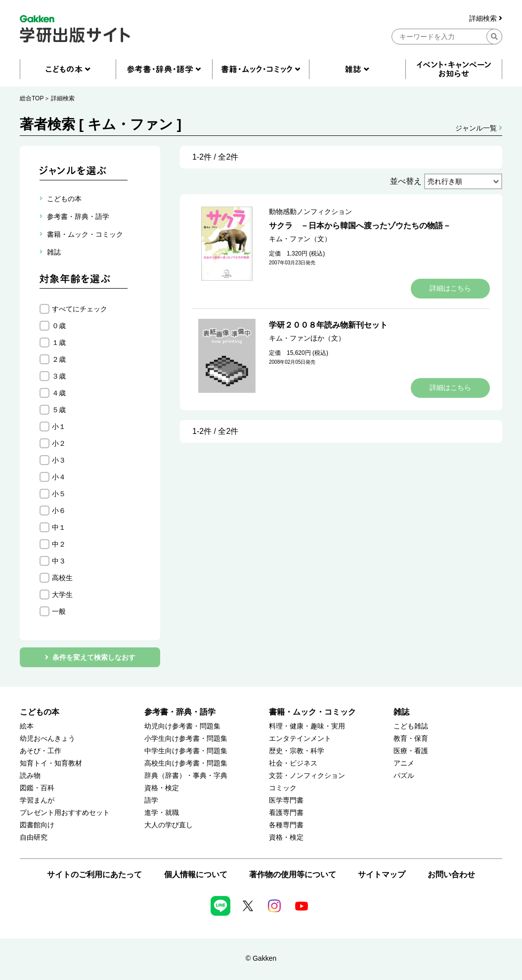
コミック (283, 788)
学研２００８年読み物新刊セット (328, 325)
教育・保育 (411, 739)
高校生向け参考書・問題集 (186, 763)
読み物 (30, 776)
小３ (59, 460)
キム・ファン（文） (300, 239)
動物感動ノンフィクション (310, 212)
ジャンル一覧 (479, 128)
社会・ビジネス (293, 763)
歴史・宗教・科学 (297, 751)
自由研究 (34, 837)
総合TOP (32, 98)
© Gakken (261, 958)
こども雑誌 (411, 726)
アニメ (404, 763)
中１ (59, 527)
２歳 (59, 359)
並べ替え (406, 181)
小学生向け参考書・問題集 (186, 739)
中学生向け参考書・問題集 (186, 751)
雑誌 (401, 712)
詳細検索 (486, 19)
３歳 (59, 376)
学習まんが (37, 800)
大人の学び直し (169, 825)
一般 (59, 611)
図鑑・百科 (37, 788)
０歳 (59, 326)
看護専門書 (286, 813)
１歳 (59, 342)
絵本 (27, 726)
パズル (404, 776)
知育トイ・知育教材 (51, 763)
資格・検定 (162, 788)
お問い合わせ (451, 874)
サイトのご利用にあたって (94, 874)
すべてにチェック (80, 309)
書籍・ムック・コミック (312, 712)
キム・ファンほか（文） (307, 338)
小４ (59, 477)
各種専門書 (286, 825)
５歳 (59, 410)
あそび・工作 (41, 751)
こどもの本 (40, 712)
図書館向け (37, 825)
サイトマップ (382, 874)
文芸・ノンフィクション (307, 776)
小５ (59, 494)
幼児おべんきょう (47, 739)
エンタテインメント (300, 739)
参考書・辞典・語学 (180, 712)
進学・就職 (162, 813)
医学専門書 (286, 800)
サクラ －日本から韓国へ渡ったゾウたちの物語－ (360, 226)
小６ (59, 511)
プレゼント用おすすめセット (65, 813)
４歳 (59, 393)
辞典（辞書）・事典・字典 (186, 776)
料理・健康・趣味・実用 (307, 726)
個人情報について (196, 874)
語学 (151, 800)
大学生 (62, 595)
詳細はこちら (450, 288)
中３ (59, 561)
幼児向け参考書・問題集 (182, 726)
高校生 (62, 578)
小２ (59, 443)
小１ (59, 426)
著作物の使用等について (293, 874)
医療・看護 (411, 751)
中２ (59, 544)
